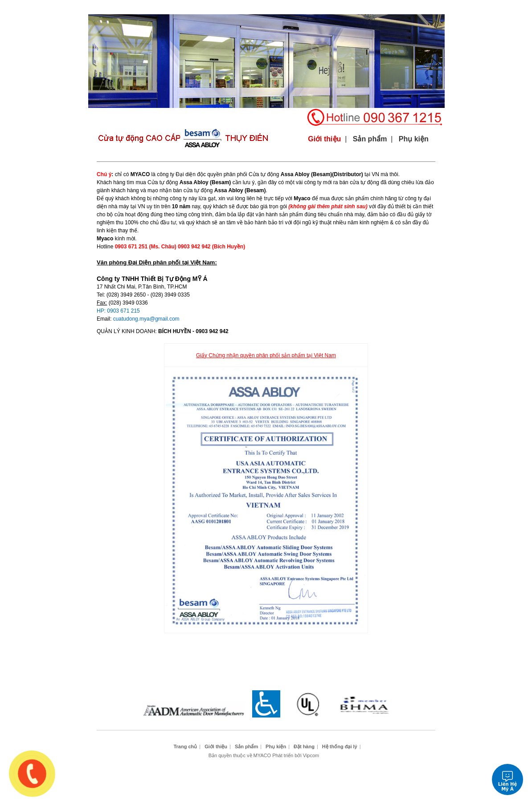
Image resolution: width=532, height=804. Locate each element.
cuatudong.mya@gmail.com (146, 319)
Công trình (314, 7)
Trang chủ (113, 7)
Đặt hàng (364, 7)
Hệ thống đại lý (415, 7)
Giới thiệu (163, 7)
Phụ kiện (264, 7)
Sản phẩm (214, 7)
